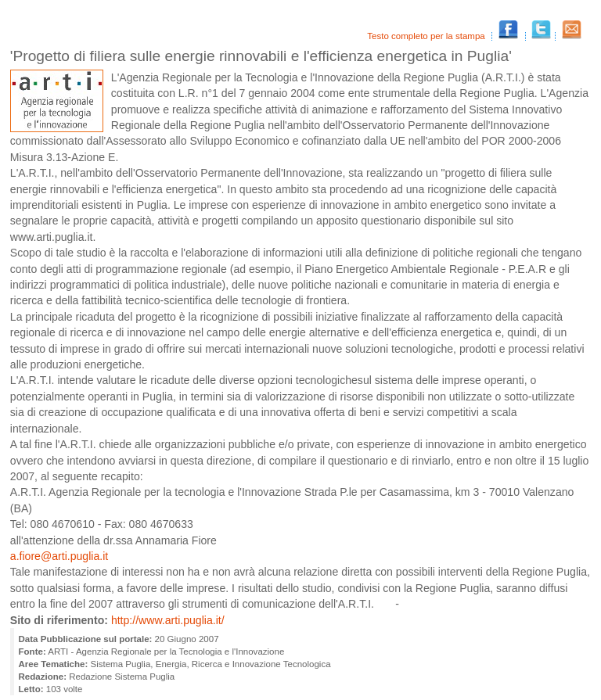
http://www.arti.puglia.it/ (168, 620)
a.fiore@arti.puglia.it (59, 556)
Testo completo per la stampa (427, 36)
